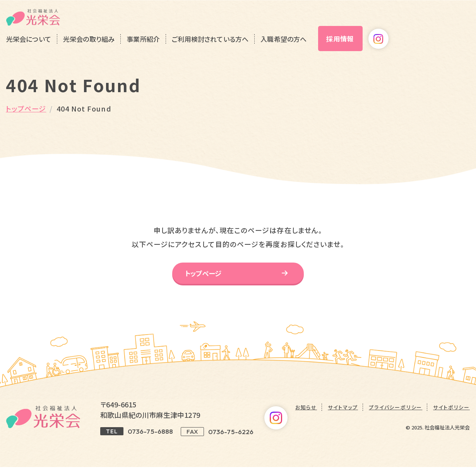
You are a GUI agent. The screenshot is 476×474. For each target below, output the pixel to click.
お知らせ (306, 414)
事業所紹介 (219, 27)
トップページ (26, 108)
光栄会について (104, 27)
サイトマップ (343, 414)
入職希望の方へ (359, 27)
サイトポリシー (451, 414)
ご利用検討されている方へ (286, 27)
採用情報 (416, 26)
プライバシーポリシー (396, 414)
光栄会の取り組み (164, 27)
